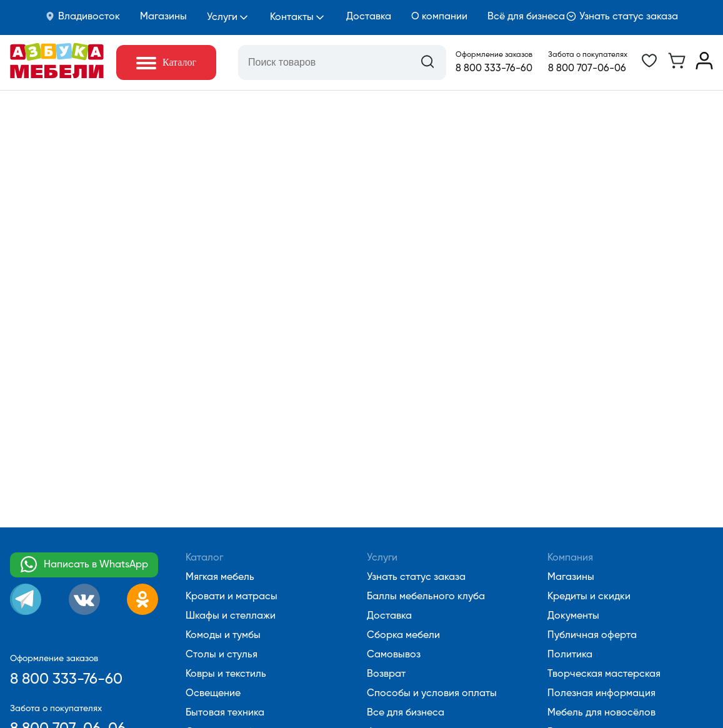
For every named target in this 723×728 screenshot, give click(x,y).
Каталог (204, 558)
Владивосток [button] (82, 17)
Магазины (163, 17)
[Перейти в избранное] (649, 67)
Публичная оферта (592, 636)
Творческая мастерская (604, 674)
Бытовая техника (225, 713)
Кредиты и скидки (589, 597)
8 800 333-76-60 (494, 69)
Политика (570, 655)
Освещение (213, 694)
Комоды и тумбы (223, 636)
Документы (573, 616)
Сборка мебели (403, 636)
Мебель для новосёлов (601, 713)
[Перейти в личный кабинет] (704, 67)
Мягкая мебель (220, 577)
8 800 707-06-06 (587, 69)
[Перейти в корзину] (677, 67)
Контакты (292, 17)
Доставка (369, 17)
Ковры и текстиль (226, 674)
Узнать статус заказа (622, 17)
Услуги (222, 17)
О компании (439, 17)
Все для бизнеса (406, 713)
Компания (570, 558)
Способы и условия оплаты (432, 694)
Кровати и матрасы (232, 597)
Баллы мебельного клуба (426, 597)
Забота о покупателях (588, 55)
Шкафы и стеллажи (231, 616)
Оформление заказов (494, 55)
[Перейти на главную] (57, 76)
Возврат (386, 674)
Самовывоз (394, 655)
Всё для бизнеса (526, 17)
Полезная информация (601, 694)
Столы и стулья (222, 655)
